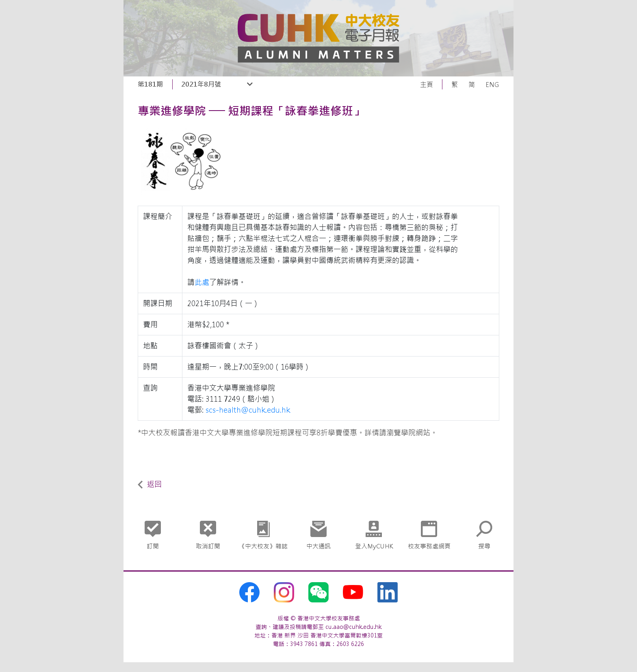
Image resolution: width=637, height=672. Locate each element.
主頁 (427, 85)
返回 (150, 484)
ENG (492, 85)
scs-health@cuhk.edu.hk (248, 410)
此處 (202, 282)
